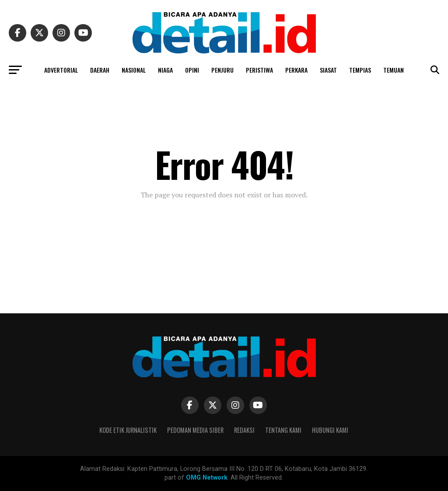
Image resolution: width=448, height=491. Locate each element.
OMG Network (207, 478)
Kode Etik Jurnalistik (128, 430)
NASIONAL (134, 70)
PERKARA (296, 70)
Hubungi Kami (330, 430)
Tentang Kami (283, 430)
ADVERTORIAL (61, 70)
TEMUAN (394, 70)
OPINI (192, 70)
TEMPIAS (360, 70)
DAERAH (100, 70)
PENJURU (222, 70)
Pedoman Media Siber (195, 430)
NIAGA (165, 70)
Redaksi (244, 430)
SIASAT (328, 70)
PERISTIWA (259, 70)
